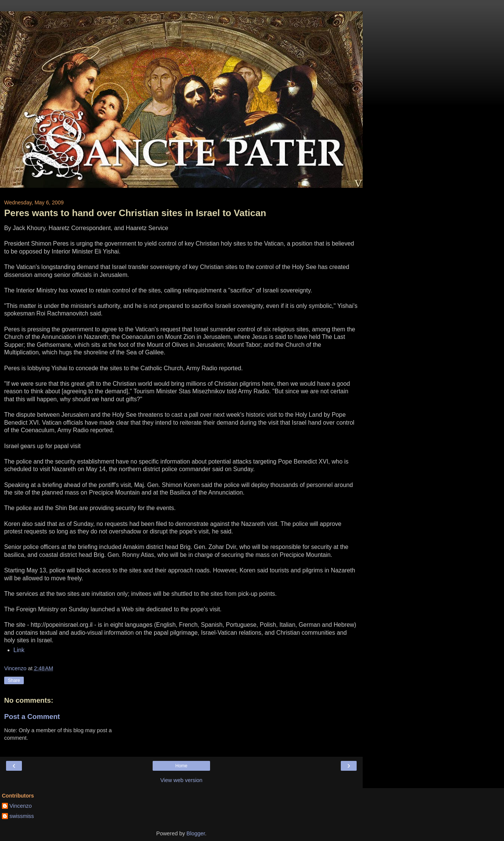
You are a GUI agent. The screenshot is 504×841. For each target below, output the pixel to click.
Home (181, 766)
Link (19, 650)
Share (14, 680)
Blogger (196, 833)
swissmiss (22, 816)
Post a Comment (32, 717)
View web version (181, 780)
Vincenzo (21, 806)
